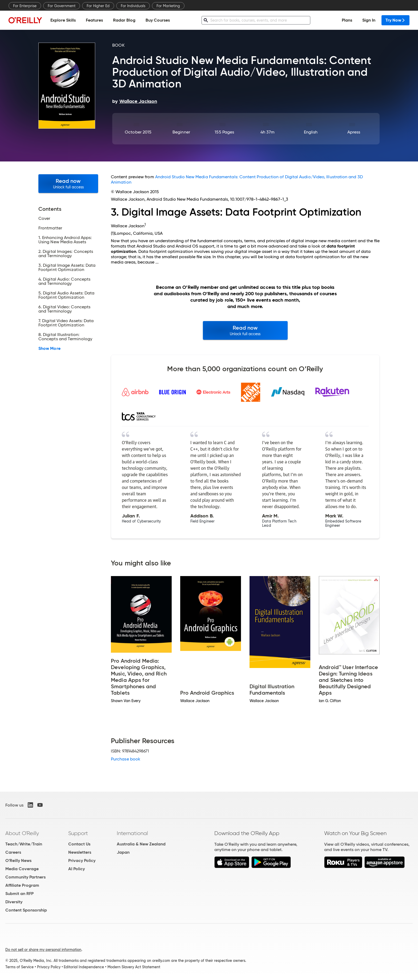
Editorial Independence (84, 967)
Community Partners (25, 877)
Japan (123, 852)
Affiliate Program (22, 885)
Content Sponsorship (26, 910)
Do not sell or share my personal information (43, 950)
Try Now (395, 20)
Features (94, 20)
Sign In (369, 20)
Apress (354, 132)
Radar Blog (124, 20)
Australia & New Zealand (141, 844)
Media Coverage (22, 869)
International (132, 833)
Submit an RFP (19, 894)
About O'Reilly (22, 833)
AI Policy (77, 869)
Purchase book (126, 759)
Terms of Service (19, 967)
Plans (347, 20)
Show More (49, 349)
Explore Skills (63, 20)
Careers (13, 852)
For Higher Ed (98, 6)
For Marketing (168, 6)
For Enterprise (25, 6)
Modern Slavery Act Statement (134, 967)
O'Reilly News (18, 860)
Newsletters (80, 852)
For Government (62, 6)
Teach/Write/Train (24, 844)
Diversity (14, 902)
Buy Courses (158, 20)
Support (78, 833)
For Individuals (133, 6)
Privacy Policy (82, 860)
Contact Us (79, 844)
